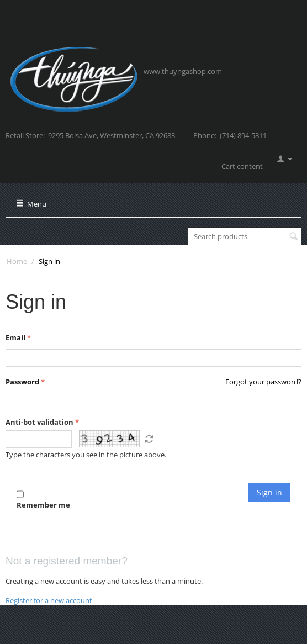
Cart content (242, 166)
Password (22, 382)
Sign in (269, 492)
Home (17, 261)
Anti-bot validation (39, 422)
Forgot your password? (263, 382)
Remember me (43, 499)
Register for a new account (49, 600)
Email (15, 337)
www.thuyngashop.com (183, 71)
